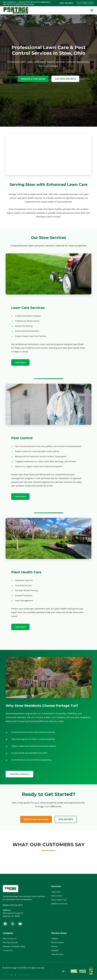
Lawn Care (56, 892)
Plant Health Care (59, 900)
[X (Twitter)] (13, 924)
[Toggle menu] (92, 10)
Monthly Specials (10, 943)
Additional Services (60, 904)
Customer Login (85, 3)
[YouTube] (20, 924)
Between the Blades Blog (14, 947)
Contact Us (8, 951)
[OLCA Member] (74, 971)
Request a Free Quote (33, 79)
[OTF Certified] (82, 971)
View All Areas (57, 955)
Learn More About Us (20, 774)
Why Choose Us (10, 939)
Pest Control (57, 896)
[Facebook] (5, 924)
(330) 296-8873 (66, 820)
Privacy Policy (8, 975)
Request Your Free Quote (36, 820)
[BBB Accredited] (66, 971)
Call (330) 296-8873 (65, 79)
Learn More (21, 362)
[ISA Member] (91, 971)
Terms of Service (24, 975)
